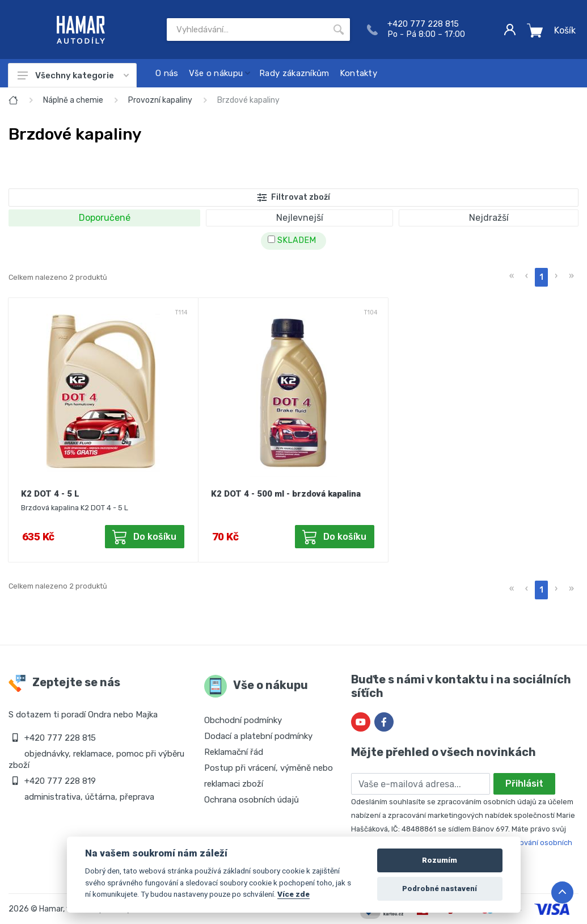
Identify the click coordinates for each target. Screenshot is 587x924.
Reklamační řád (234, 752)
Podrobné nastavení (440, 889)
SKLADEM (292, 240)
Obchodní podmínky (243, 720)
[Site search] (247, 30)
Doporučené (105, 218)
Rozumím (440, 860)
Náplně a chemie (73, 100)
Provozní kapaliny (160, 100)
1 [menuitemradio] (541, 277)
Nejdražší (489, 218)
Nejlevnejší (300, 218)
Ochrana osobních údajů (252, 800)
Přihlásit (524, 784)
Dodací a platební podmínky (258, 736)
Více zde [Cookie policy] (293, 894)
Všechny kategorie (73, 75)
